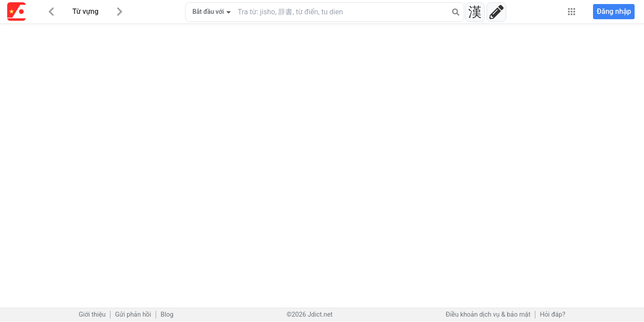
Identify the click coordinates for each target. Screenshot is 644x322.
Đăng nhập (614, 11)
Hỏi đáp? (553, 315)
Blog (167, 315)
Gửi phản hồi (133, 315)
